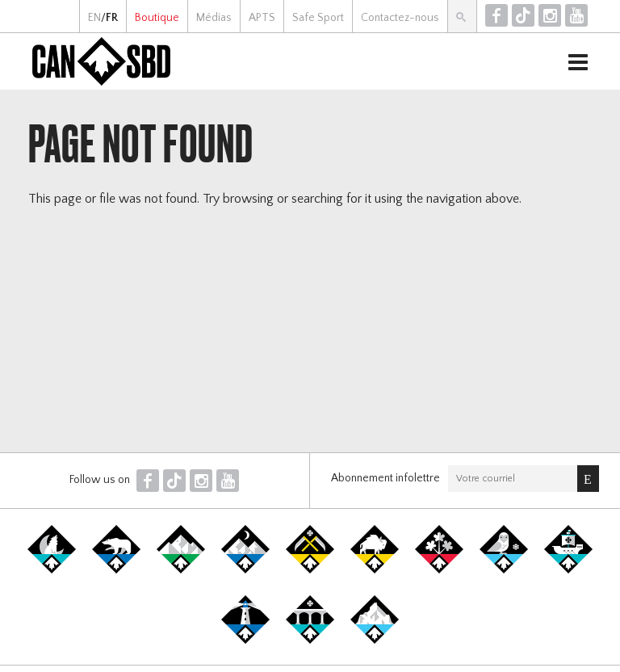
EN (94, 18)
